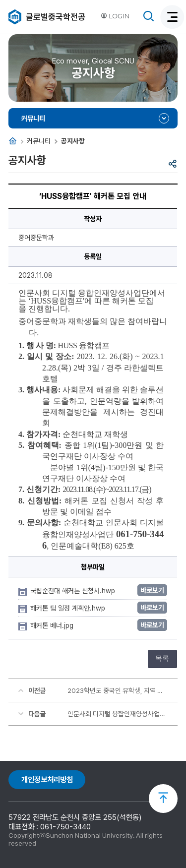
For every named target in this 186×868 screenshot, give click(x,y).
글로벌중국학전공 (56, 17)
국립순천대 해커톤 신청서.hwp (74, 591)
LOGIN (115, 16)
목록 (162, 658)
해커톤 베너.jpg (53, 625)
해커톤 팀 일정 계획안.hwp (69, 608)
